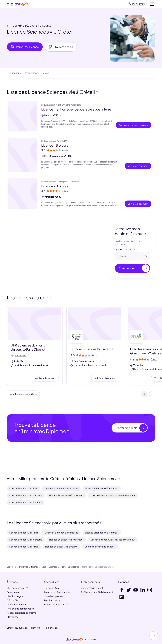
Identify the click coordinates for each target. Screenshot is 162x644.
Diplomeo (11, 567)
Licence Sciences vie (70, 567)
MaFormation (51, 628)
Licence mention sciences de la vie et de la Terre (76, 110)
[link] (74, 640)
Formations (15, 74)
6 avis (65, 192)
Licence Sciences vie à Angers (100, 547)
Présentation (31, 74)
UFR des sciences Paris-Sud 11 (54, 142)
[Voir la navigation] (152, 5)
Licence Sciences (49, 567)
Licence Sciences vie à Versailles (61, 488)
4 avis (65, 152)
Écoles (45, 74)
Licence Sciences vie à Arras (24, 547)
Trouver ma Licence (25, 48)
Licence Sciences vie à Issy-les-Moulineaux (113, 495)
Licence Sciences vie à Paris (24, 488)
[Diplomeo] (17, 5)
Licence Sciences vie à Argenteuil (66, 495)
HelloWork (34, 628)
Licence (35, 567)
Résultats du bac (52, 600)
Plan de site (13, 617)
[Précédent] (145, 396)
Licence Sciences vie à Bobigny (26, 502)
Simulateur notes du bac (56, 604)
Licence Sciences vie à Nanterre (26, 495)
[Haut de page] (154, 636)
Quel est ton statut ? (125, 251)
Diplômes (24, 567)
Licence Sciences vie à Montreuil (102, 488)
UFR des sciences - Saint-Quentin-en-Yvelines (60, 183)
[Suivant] (152, 396)
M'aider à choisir (61, 48)
